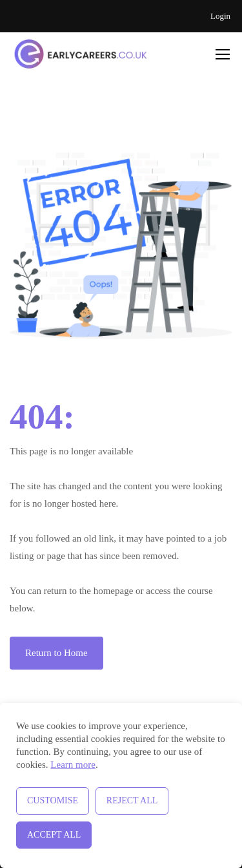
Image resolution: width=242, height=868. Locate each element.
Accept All (54, 835)
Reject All (132, 800)
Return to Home (56, 653)
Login (220, 16)
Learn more (73, 765)
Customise (53, 800)
